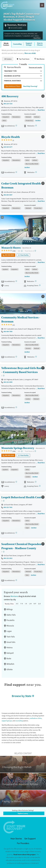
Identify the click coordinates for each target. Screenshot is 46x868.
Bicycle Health (11, 137)
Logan (9, 631)
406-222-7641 (8, 507)
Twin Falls (11, 637)
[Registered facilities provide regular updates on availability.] (40, 285)
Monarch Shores (11, 248)
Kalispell (10, 653)
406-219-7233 (8, 104)
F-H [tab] (22, 604)
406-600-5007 (8, 195)
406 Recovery (10, 96)
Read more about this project (24, 855)
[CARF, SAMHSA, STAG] (16, 357)
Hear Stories (16, 839)
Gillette (10, 669)
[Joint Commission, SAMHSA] (16, 281)
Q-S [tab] (39, 604)
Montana (14, 596)
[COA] (16, 407)
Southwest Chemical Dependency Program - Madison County (23, 546)
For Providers (23, 843)
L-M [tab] (30, 604)
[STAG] (16, 126)
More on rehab (30, 53)
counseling (19, 721)
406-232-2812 (8, 558)
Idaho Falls (11, 615)
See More (38, 120)
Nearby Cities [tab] (9, 604)
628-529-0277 (8, 147)
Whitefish (10, 664)
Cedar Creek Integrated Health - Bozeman (22, 185)
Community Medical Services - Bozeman (21, 319)
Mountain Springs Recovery (18, 448)
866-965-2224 (9, 455)
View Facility (24, 255)
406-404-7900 (8, 331)
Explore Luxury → (24, 813)
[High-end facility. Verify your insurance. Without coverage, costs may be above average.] (22, 251)
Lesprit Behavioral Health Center (23, 497)
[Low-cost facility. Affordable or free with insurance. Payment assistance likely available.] (4, 376)
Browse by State (22, 696)
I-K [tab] (26, 604)
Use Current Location (16, 28)
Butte (9, 658)
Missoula (10, 626)
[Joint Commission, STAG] (16, 533)
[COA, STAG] (16, 580)
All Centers (8, 59)
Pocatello (10, 620)
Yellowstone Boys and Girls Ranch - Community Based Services (23, 370)
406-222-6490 (8, 382)
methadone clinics (36, 718)
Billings (10, 609)
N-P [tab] (35, 604)
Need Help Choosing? (30, 86)
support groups (7, 721)
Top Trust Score (24, 59)
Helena (9, 648)
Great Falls (11, 642)
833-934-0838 (9, 255)
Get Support (30, 839)
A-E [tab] (17, 604)
